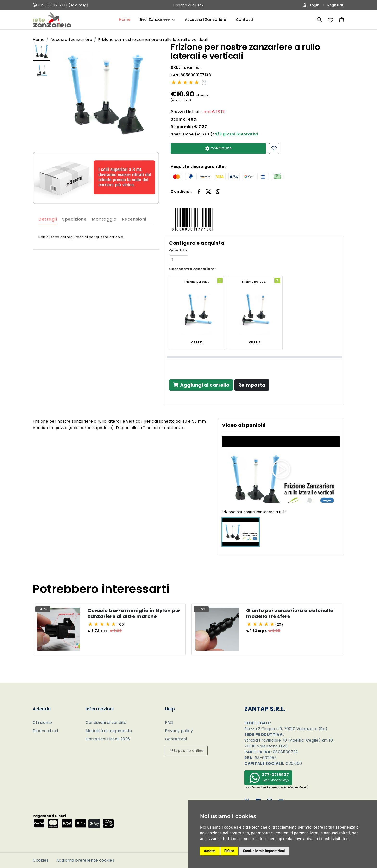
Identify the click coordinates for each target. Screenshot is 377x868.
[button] (208, 191)
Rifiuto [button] (229, 851)
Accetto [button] (210, 851)
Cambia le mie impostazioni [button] (264, 851)
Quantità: (179, 250)
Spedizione (74, 231)
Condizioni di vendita (106, 723)
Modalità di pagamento (109, 731)
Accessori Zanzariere (206, 20)
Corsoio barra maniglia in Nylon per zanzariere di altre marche (134, 615)
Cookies (41, 860)
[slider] (185, 82)
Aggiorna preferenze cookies (85, 860)
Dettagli (48, 231)
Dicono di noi (45, 731)
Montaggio (104, 231)
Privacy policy (179, 731)
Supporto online (186, 751)
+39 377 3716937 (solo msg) (60, 5)
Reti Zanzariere (155, 20)
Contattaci (176, 739)
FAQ (169, 723)
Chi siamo (42, 723)
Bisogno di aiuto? (189, 5)
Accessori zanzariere (71, 40)
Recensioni (134, 231)
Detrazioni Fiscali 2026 (108, 739)
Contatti (245, 20)
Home (125, 20)
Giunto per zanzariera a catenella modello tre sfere (290, 615)
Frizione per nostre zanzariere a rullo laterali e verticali (153, 40)
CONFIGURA (218, 148)
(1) (204, 83)
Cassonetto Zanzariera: (192, 269)
